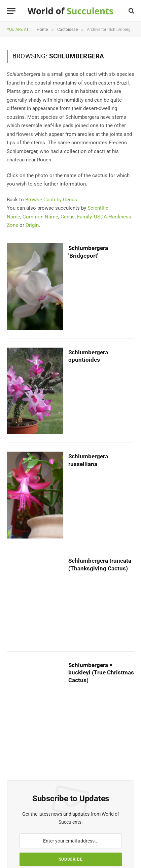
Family (84, 217)
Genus (68, 217)
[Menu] (11, 11)
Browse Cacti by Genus (51, 200)
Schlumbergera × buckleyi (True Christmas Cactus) (101, 673)
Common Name (40, 217)
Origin (32, 225)
